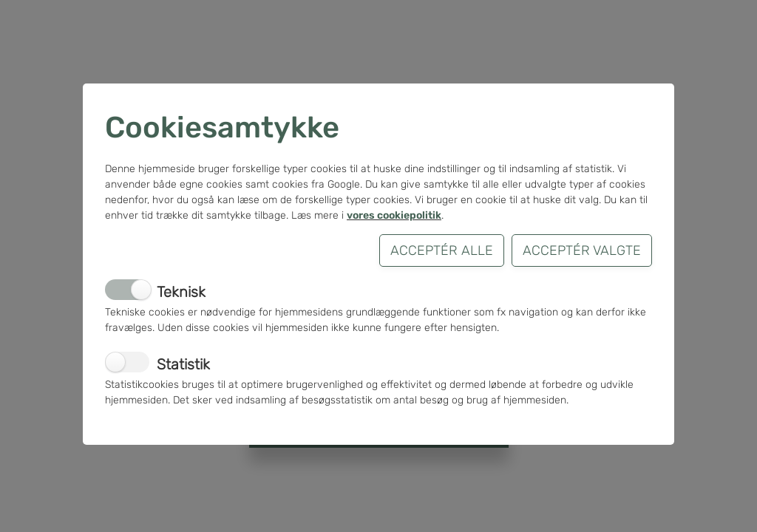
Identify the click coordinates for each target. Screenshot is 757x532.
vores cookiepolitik (394, 215)
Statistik (183, 364)
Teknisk (181, 292)
